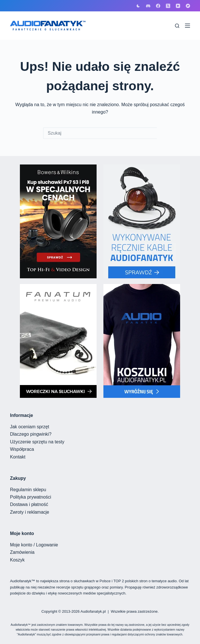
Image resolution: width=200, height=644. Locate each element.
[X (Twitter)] (168, 6)
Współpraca (22, 449)
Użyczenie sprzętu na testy (37, 442)
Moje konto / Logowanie (34, 545)
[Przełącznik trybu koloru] (138, 6)
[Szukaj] (177, 26)
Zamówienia (22, 552)
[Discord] (148, 6)
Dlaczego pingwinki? (31, 434)
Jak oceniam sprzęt (30, 427)
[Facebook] (158, 6)
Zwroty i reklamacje (30, 512)
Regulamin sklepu (28, 490)
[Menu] (188, 26)
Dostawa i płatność (29, 504)
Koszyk (17, 560)
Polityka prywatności (31, 497)
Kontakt (18, 457)
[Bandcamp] (188, 6)
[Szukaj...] (100, 133)
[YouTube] (178, 6)
